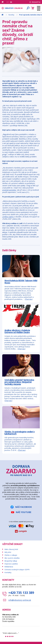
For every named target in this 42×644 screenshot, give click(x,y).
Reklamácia (9, 567)
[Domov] (3, 2)
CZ (8, 2)
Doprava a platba (11, 564)
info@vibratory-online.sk (20, 600)
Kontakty (8, 572)
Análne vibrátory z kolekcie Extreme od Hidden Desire (17, 331)
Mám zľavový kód (11, 549)
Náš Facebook (24, 507)
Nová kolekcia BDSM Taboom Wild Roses (21, 282)
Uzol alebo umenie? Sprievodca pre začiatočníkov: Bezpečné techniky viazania (19, 382)
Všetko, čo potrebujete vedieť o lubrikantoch (20, 433)
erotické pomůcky (9, 190)
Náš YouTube (24, 512)
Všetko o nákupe (11, 555)
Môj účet (8, 552)
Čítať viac (29, 299)
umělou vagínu (8, 217)
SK (11, 2)
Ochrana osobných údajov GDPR (17, 569)
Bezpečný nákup (11, 561)
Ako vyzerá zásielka (12, 558)
